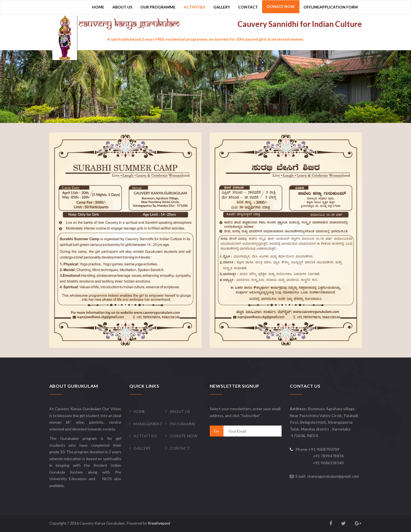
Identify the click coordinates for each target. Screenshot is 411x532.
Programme (183, 424)
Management (148, 424)
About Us (122, 7)
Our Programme (158, 7)
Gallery (222, 7)
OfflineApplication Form (331, 7)
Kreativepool (159, 523)
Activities (194, 7)
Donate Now (281, 6)
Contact (248, 7)
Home (98, 7)
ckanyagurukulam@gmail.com (333, 476)
